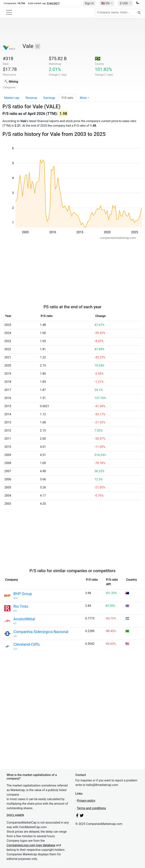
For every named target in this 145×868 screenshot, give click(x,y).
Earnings (49, 98)
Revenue (31, 98)
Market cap (12, 98)
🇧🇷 (98, 59)
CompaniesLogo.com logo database (31, 845)
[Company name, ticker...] (118, 12)
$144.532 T (53, 3)
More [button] (83, 98)
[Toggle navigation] (9, 12)
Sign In (89, 3)
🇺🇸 (106, 3)
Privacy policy (86, 801)
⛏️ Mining (11, 82)
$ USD (124, 3)
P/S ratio (67, 98)
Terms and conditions (91, 808)
